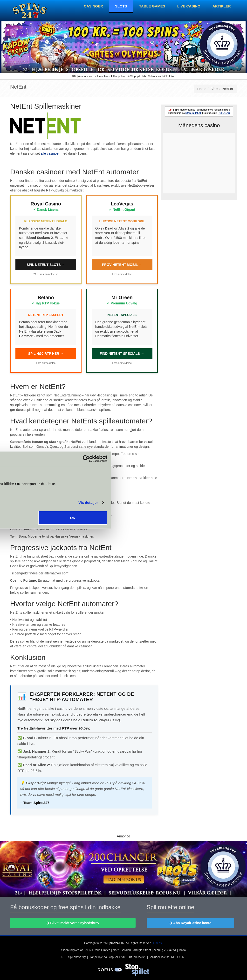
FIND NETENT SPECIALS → (122, 354)
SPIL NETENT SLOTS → (46, 265)
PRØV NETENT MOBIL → (122, 265)
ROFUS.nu (224, 113)
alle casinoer (50, 153)
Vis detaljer (209, 502)
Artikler (222, 6)
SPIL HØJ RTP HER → (46, 354)
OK (194, 518)
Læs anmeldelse (48, 274)
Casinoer (93, 6)
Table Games (152, 6)
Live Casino (189, 6)
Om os (157, 943)
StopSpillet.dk (194, 113)
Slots (121, 6)
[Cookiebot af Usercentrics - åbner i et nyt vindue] (207, 459)
